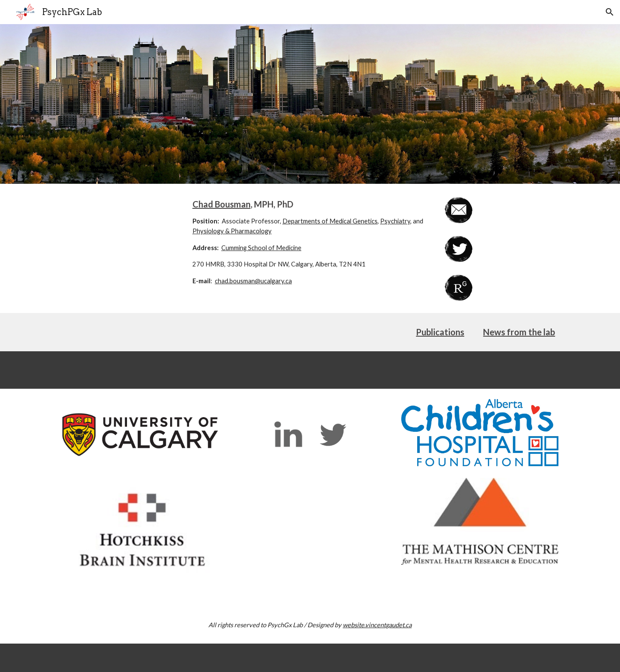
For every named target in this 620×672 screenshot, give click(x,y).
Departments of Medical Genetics (330, 221)
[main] (310, 242)
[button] (610, 12)
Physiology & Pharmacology (232, 231)
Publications (440, 332)
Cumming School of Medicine (261, 248)
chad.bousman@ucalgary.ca (253, 281)
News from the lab (519, 332)
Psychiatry (395, 221)
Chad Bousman (222, 204)
